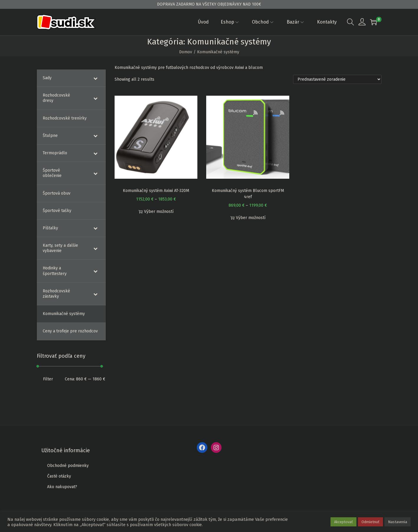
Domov (186, 52)
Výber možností (156, 212)
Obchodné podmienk (67, 466)
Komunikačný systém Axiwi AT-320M (156, 191)
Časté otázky (59, 476)
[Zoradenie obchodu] (337, 79)
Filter (48, 379)
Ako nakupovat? (62, 487)
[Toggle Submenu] (95, 78)
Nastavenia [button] (398, 522)
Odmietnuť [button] (370, 522)
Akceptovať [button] (343, 522)
